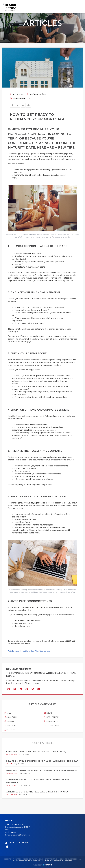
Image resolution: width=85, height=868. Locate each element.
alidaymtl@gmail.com (21, 835)
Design (9, 721)
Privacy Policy (34, 861)
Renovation (51, 721)
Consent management (63, 861)
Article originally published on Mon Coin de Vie (29, 651)
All (8, 713)
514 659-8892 (16, 832)
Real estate (51, 717)
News (48, 713)
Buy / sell (11, 717)
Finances (17, 95)
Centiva (47, 865)
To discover (51, 726)
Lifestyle (11, 730)
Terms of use (47, 861)
